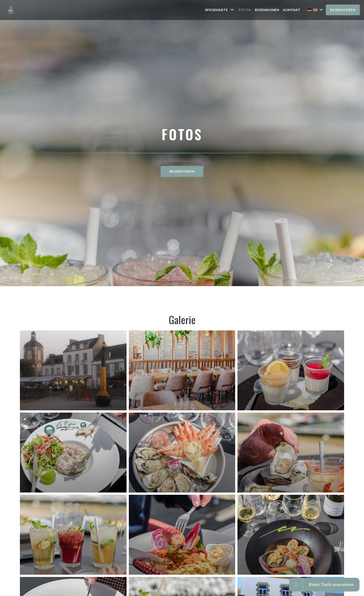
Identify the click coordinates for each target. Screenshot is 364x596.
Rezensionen (267, 10)
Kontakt (292, 10)
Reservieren (343, 10)
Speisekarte (220, 10)
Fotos (245, 10)
